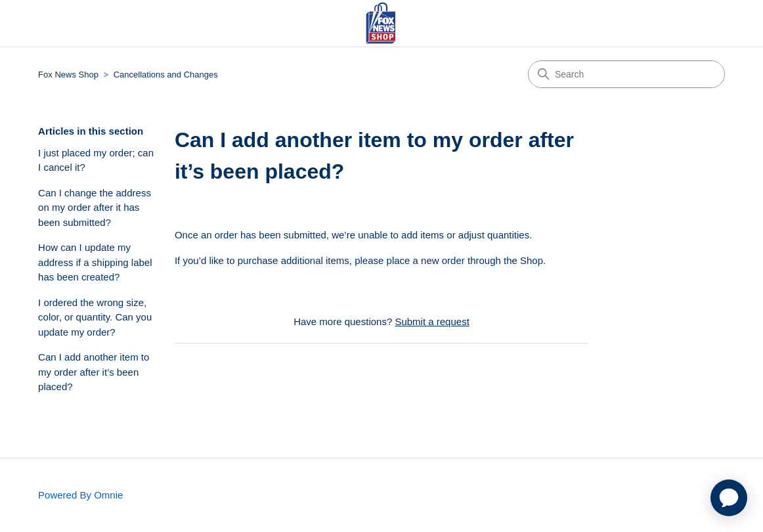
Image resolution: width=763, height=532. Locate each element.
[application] (729, 498)
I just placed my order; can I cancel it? (96, 160)
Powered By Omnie (80, 495)
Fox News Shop (68, 75)
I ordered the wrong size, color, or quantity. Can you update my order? (95, 317)
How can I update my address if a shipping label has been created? (95, 262)
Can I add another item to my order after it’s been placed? (94, 372)
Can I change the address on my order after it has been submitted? (95, 208)
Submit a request (432, 321)
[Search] (626, 74)
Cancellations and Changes (166, 75)
